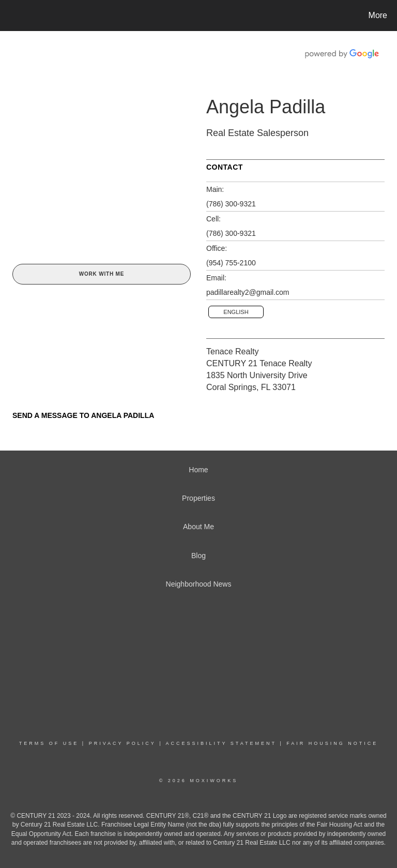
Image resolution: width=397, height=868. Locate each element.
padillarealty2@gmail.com (248, 292)
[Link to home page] (10, 16)
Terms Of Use (49, 743)
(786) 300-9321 (231, 204)
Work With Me (102, 274)
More (378, 15)
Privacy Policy (123, 743)
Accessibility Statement (221, 743)
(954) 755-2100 (231, 263)
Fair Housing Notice (332, 743)
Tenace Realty (232, 351)
